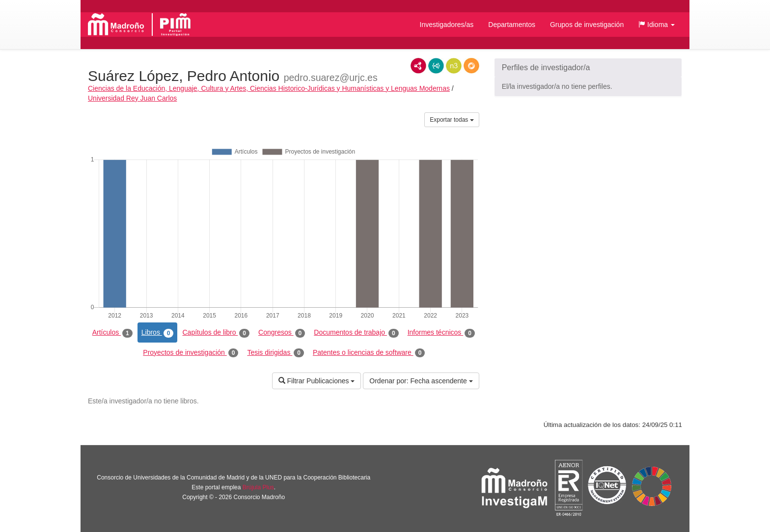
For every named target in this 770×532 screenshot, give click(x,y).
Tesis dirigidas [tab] (275, 353)
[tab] (588, 68)
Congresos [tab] (282, 333)
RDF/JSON (471, 66)
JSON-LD (436, 66)
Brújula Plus (258, 487)
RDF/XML (418, 66)
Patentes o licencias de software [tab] (369, 353)
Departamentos (512, 25)
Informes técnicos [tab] (441, 333)
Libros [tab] (158, 333)
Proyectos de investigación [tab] (191, 353)
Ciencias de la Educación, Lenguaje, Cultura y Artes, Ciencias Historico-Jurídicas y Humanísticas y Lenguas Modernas (269, 88)
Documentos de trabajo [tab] (356, 333)
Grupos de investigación (587, 25)
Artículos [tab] (112, 333)
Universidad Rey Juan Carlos (132, 98)
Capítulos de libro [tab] (216, 333)
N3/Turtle (454, 66)
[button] (657, 25)
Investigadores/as (447, 25)
